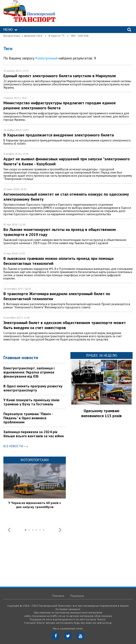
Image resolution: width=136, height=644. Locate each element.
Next (60, 530)
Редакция (77, 596)
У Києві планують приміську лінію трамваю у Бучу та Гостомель (31, 402)
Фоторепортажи (35, 460)
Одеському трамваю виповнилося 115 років (101, 413)
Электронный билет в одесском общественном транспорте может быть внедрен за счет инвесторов (65, 325)
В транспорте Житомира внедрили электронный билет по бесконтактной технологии (57, 296)
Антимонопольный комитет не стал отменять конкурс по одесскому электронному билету (66, 197)
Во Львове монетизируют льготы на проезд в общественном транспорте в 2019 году (60, 232)
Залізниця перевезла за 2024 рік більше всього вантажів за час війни (34, 434)
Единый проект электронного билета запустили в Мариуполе (60, 76)
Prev (9, 530)
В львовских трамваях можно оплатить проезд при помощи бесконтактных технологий (58, 261)
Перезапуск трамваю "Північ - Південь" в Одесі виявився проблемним (28, 418)
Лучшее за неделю (101, 355)
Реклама (58, 596)
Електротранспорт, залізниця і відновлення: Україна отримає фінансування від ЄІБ (29, 372)
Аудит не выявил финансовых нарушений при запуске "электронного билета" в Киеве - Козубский (67, 161)
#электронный (46, 58)
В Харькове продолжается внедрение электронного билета (59, 135)
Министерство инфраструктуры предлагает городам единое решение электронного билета (60, 105)
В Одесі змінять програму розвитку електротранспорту (33, 388)
